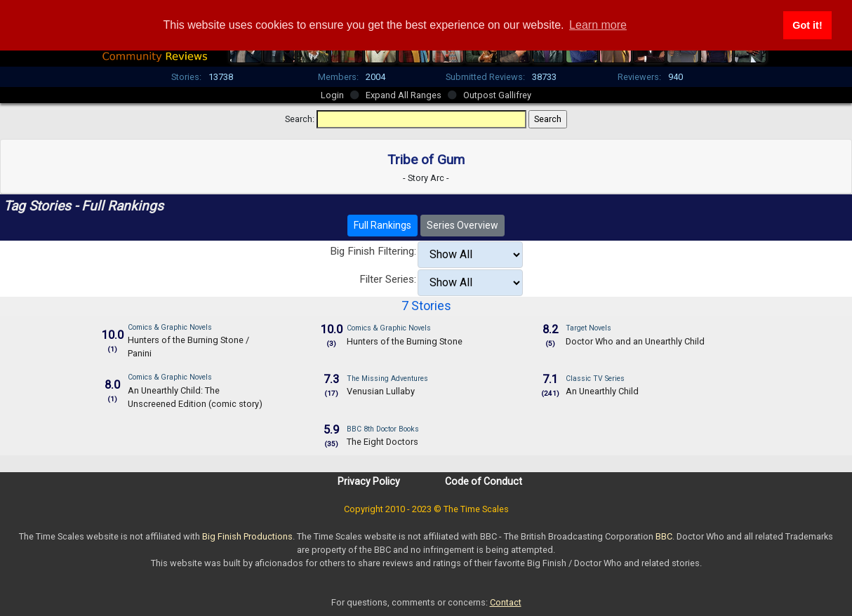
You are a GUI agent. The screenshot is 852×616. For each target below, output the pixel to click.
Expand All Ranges (404, 95)
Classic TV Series (595, 379)
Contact (506, 602)
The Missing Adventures (387, 379)
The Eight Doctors (382, 442)
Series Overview (462, 225)
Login (332, 95)
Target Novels (588, 328)
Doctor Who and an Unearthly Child (635, 341)
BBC (664, 536)
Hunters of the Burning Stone (405, 341)
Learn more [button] (598, 25)
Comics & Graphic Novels (170, 327)
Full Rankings (382, 225)
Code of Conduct (484, 481)
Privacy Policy (369, 481)
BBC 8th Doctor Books (383, 429)
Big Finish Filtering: (373, 251)
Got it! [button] (807, 25)
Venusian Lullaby (381, 391)
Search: (300, 119)
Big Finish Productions (247, 536)
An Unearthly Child (602, 391)
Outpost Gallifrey (497, 95)
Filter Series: (388, 279)
